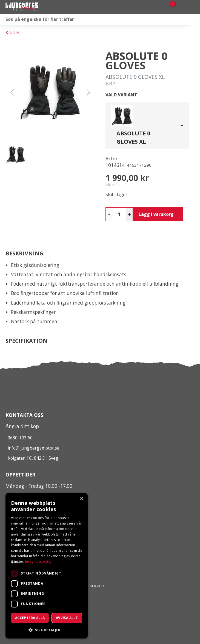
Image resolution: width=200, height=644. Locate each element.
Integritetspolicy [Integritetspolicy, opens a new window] (38, 561)
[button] (50, 92)
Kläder (13, 32)
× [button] (82, 499)
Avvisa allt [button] (67, 618)
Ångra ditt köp (22, 426)
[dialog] (47, 566)
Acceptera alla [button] (30, 618)
